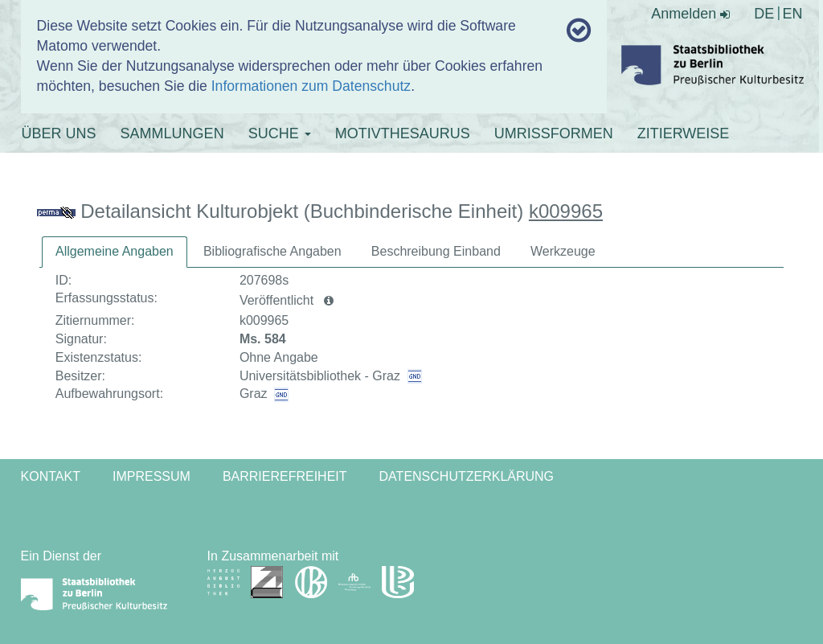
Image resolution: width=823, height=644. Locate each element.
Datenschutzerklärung (467, 476)
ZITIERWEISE (684, 133)
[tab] (115, 252)
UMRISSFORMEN (554, 133)
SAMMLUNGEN (172, 133)
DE (764, 14)
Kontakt (51, 476)
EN (792, 14)
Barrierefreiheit (285, 476)
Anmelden (690, 14)
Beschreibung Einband (436, 251)
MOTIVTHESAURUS (403, 133)
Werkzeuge (563, 251)
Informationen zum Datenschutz (311, 86)
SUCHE (280, 133)
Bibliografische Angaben (272, 251)
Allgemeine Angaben (115, 251)
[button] (329, 301)
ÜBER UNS (59, 133)
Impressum (151, 476)
